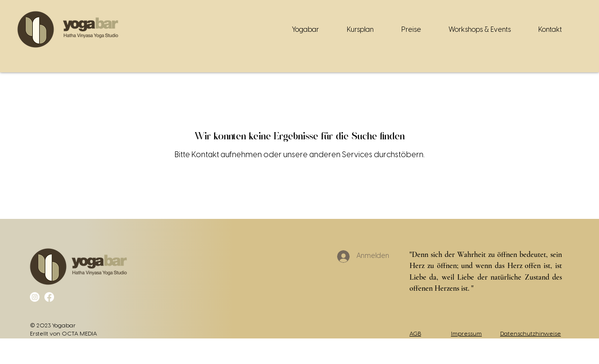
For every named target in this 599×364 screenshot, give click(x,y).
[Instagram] (35, 297)
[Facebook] (49, 297)
